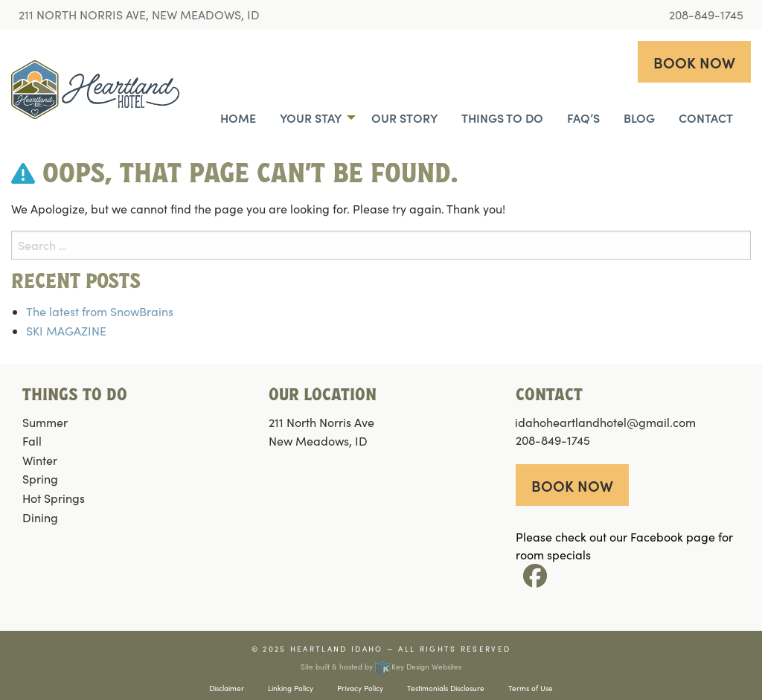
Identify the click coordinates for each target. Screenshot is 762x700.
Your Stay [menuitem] (311, 118)
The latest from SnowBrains (100, 311)
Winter (40, 460)
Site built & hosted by (381, 667)
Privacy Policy (360, 688)
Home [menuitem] (238, 118)
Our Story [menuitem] (404, 118)
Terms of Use (531, 688)
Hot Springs (54, 498)
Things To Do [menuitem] (502, 118)
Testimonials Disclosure (446, 688)
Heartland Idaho (337, 649)
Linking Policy (291, 688)
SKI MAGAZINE (66, 331)
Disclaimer (227, 688)
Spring (40, 479)
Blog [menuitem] (639, 118)
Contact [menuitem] (706, 118)
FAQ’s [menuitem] (583, 118)
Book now (694, 62)
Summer (45, 422)
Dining (40, 517)
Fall (32, 441)
